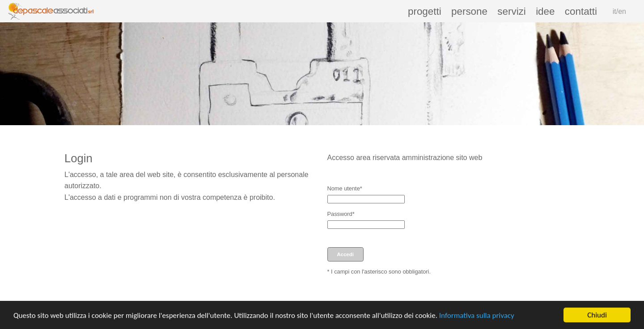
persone (469, 11)
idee (545, 11)
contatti (581, 11)
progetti (425, 11)
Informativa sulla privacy (477, 316)
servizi (511, 11)
